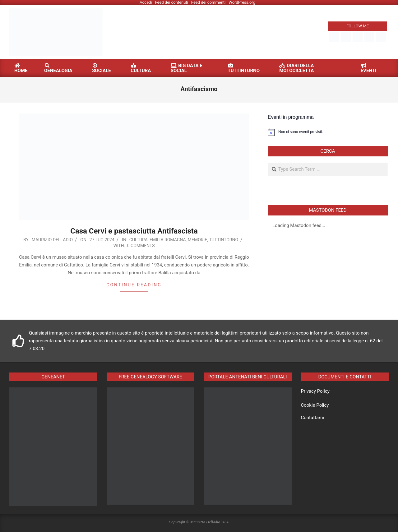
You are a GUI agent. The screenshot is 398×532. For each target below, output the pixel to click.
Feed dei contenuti (172, 2)
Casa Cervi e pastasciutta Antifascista (134, 231)
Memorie (197, 240)
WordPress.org (242, 2)
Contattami (312, 418)
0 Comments (141, 246)
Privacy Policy (315, 391)
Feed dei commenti (208, 2)
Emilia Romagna (168, 240)
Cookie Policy (315, 405)
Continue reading (134, 285)
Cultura (139, 240)
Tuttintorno (224, 240)
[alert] (328, 132)
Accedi (146, 2)
